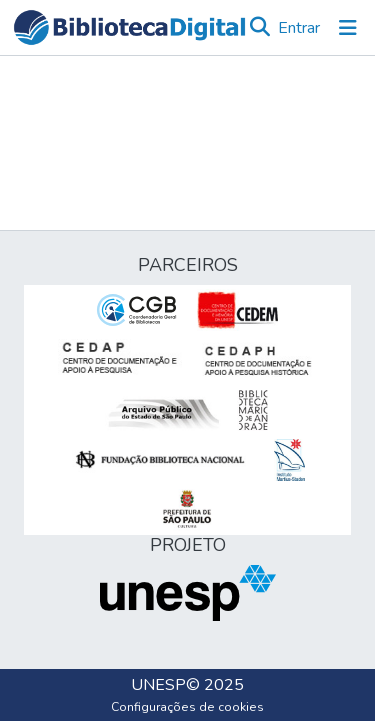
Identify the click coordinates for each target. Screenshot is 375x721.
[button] (129, 27)
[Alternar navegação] (348, 28)
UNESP (158, 685)
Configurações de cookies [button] (187, 707)
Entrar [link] (299, 28)
